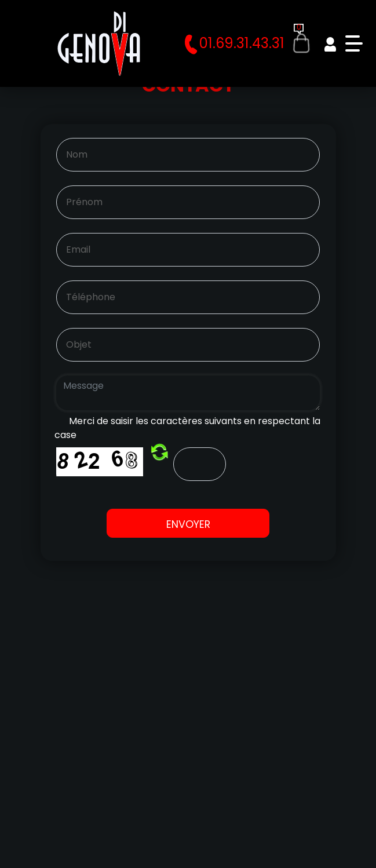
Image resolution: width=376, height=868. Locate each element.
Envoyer (188, 524)
